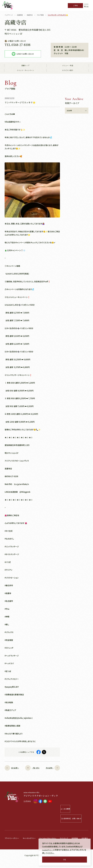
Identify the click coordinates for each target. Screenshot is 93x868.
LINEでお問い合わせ (23, 54)
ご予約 (75, 5)
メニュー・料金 (68, 66)
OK (65, 859)
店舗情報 (21, 15)
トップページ (9, 15)
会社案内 (8, 845)
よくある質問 (77, 809)
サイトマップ (72, 838)
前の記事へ (13, 768)
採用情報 (84, 838)
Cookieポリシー (48, 850)
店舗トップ (25, 66)
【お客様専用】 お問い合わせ (74, 819)
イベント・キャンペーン (25, 71)
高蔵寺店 (31, 15)
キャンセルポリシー (32, 838)
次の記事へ (51, 768)
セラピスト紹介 (68, 71)
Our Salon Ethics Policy (54, 838)
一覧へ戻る (32, 768)
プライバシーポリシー (13, 838)
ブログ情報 (42, 15)
